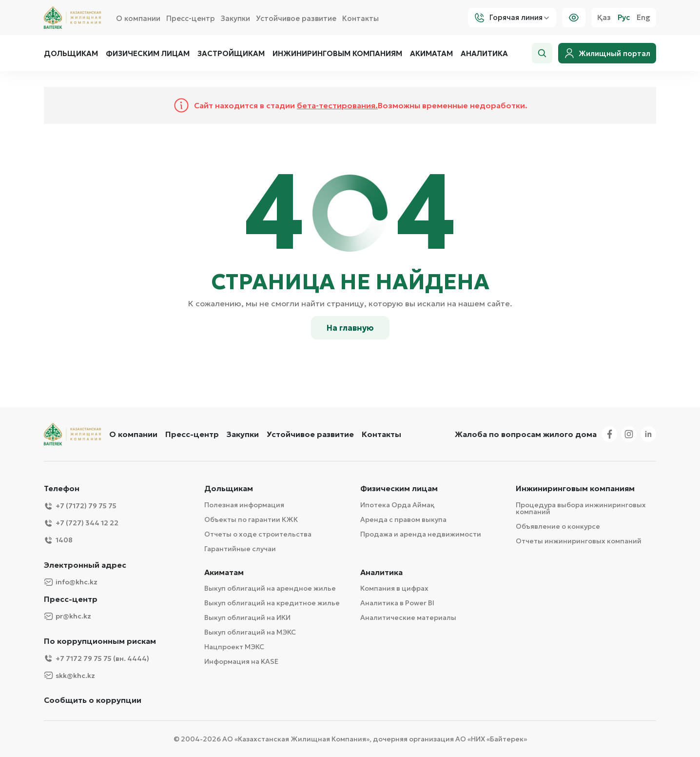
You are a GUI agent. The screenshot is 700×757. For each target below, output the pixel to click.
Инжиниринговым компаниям (337, 54)
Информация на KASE (241, 661)
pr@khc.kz (68, 616)
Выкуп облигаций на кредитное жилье (272, 603)
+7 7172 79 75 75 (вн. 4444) (97, 658)
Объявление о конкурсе (558, 526)
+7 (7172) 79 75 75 (80, 506)
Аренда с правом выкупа (403, 519)
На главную (350, 328)
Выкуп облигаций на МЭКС (250, 632)
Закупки (235, 18)
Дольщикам (71, 54)
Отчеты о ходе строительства (258, 534)
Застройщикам (231, 54)
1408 (58, 540)
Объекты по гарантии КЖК (251, 519)
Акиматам (431, 54)
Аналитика (484, 54)
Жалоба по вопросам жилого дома (526, 434)
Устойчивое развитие (296, 18)
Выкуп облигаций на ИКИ (247, 618)
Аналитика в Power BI (397, 603)
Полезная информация (244, 505)
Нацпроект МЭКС (234, 647)
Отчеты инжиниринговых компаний (579, 541)
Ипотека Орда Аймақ (397, 505)
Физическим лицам (148, 54)
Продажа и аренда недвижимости (421, 534)
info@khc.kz (71, 582)
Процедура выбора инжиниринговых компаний (581, 508)
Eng (643, 18)
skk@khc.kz (69, 675)
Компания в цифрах (394, 588)
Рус (624, 18)
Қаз (604, 18)
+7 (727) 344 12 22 (81, 523)
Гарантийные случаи (240, 549)
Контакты (360, 18)
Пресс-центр (191, 18)
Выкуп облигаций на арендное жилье (270, 588)
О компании (138, 18)
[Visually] (574, 18)
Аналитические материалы (408, 618)
